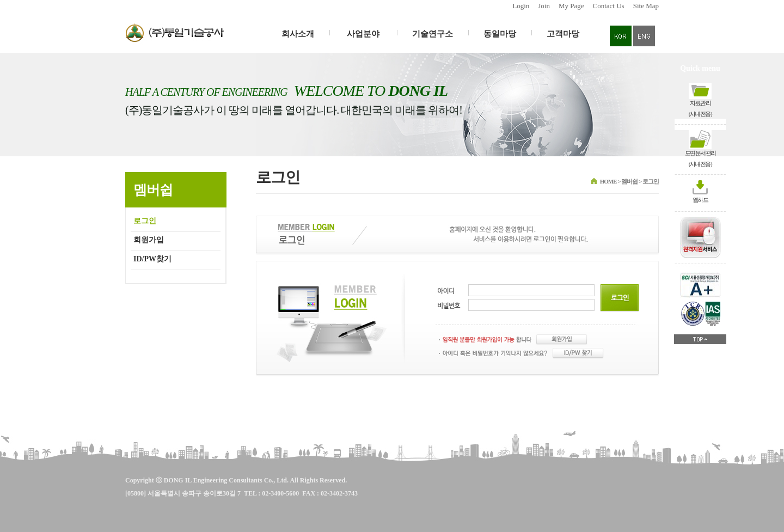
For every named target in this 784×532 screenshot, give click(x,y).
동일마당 (500, 34)
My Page (571, 6)
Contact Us (609, 6)
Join (544, 6)
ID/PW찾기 (152, 259)
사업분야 (363, 34)
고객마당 (563, 34)
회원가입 (149, 240)
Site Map (646, 6)
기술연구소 (433, 34)
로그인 (145, 221)
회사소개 (298, 34)
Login (521, 6)
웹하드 (700, 200)
